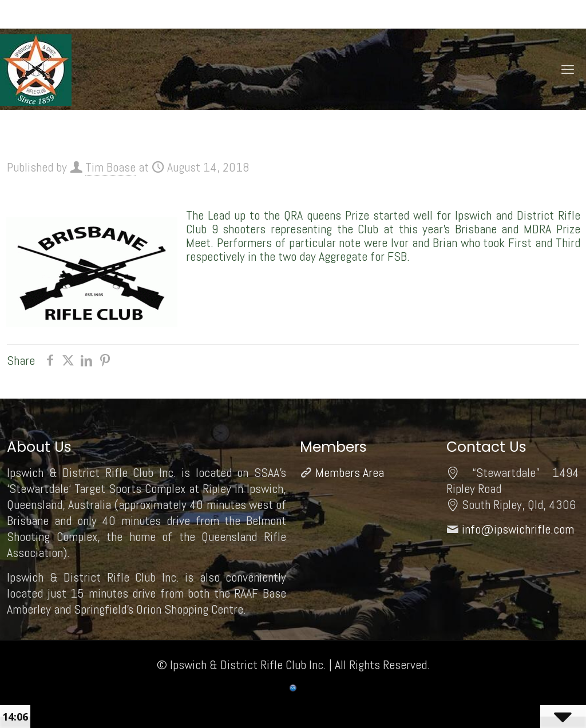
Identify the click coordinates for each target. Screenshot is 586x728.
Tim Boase (110, 167)
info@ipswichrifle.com (518, 529)
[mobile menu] (568, 69)
